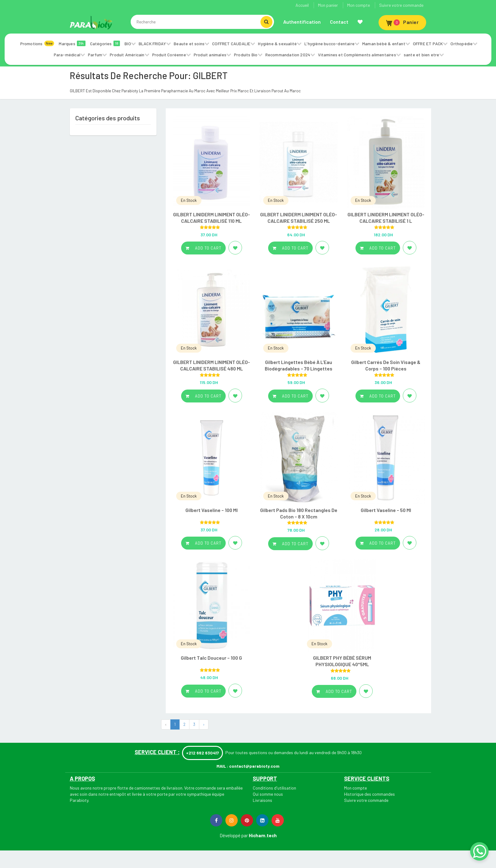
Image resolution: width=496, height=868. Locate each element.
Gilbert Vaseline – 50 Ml (386, 510)
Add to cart (203, 248)
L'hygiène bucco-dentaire (329, 44)
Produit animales (210, 55)
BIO (128, 44)
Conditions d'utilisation (274, 788)
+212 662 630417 (202, 753)
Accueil (302, 5)
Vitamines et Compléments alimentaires (357, 55)
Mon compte (359, 5)
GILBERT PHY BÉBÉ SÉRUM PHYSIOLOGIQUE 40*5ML (342, 661)
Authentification (302, 22)
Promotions (37, 43)
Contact (339, 22)
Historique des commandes (369, 794)
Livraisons (262, 800)
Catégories (105, 43)
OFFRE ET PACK (428, 44)
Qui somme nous (268, 794)
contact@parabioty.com (254, 766)
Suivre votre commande (401, 5)
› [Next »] (204, 724)
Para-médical (67, 55)
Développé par (234, 835)
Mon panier (328, 5)
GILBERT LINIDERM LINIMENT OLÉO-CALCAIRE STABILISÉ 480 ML (212, 365)
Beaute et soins (189, 44)
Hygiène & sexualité (277, 44)
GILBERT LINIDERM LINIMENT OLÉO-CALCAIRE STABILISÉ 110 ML (212, 218)
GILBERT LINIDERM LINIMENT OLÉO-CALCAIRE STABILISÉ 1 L (386, 218)
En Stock (189, 200)
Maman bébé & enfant (384, 44)
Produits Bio (246, 55)
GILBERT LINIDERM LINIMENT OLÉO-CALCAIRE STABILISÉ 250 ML (299, 218)
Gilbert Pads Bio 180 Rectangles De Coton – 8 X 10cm (299, 513)
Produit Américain (127, 55)
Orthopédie (462, 44)
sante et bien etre (422, 55)
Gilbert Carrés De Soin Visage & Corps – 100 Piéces (386, 365)
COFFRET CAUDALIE (231, 44)
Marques (72, 43)
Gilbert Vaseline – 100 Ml (212, 510)
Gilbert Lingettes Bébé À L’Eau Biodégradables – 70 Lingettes (299, 365)
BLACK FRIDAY (152, 44)
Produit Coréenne (169, 55)
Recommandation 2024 (288, 55)
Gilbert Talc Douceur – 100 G (211, 658)
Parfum (95, 55)
